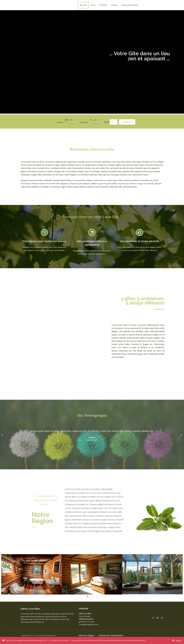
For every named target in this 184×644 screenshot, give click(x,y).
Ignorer (178, 640)
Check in (60, 122)
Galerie (114, 5)
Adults (107, 122)
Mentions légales (87, 635)
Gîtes (93, 5)
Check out (84, 122)
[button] (90, 447)
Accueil (83, 5)
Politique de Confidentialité (111, 635)
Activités (103, 5)
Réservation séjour (130, 5)
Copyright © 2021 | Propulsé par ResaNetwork (38, 635)
